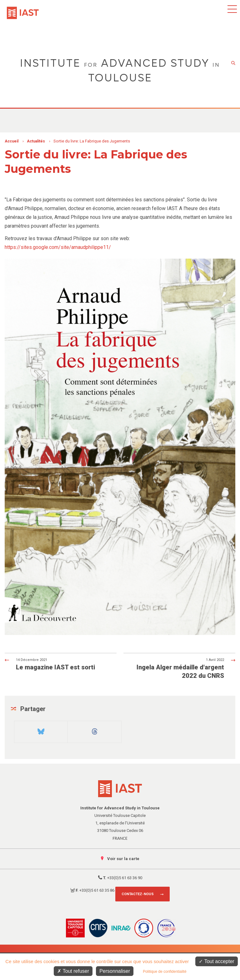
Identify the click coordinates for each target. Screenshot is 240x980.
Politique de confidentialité (165, 972)
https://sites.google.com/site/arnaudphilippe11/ (58, 247)
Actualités (36, 141)
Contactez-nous (138, 894)
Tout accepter (216, 961)
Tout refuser (73, 971)
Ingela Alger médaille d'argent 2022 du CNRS (185, 668)
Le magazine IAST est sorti (55, 664)
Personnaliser (115, 971)
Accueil (12, 141)
